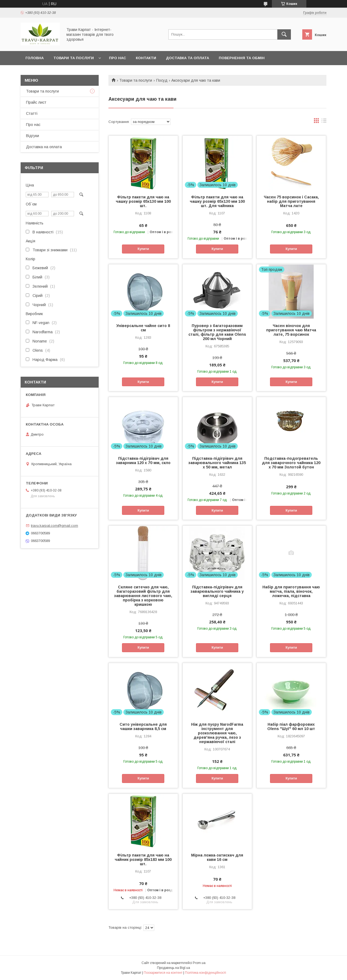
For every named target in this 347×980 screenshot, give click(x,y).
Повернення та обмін (242, 58)
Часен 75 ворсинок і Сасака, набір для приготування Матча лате (291, 201)
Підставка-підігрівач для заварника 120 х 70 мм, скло (143, 461)
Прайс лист (36, 102)
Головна (35, 58)
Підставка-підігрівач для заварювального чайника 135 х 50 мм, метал (217, 463)
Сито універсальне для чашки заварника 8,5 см (143, 727)
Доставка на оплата (44, 147)
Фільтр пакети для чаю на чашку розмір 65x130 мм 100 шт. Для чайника (217, 201)
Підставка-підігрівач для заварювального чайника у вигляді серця (217, 591)
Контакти (146, 58)
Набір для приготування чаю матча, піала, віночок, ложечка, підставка (291, 591)
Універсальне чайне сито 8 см (143, 328)
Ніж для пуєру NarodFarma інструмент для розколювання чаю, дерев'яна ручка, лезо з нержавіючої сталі (217, 733)
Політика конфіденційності (205, 973)
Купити (143, 249)
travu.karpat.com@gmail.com (54, 526)
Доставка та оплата (187, 58)
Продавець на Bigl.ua (173, 968)
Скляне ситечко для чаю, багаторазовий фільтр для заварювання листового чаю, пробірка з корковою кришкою (143, 596)
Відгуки (33, 136)
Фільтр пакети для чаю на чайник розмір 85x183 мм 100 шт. (143, 860)
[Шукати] (284, 34)
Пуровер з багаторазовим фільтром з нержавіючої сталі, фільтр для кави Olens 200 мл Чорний (217, 332)
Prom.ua (199, 963)
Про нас (118, 58)
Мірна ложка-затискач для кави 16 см (217, 857)
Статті (32, 113)
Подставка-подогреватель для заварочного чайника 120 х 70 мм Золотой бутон (291, 463)
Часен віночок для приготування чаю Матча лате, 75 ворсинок (291, 330)
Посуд (162, 80)
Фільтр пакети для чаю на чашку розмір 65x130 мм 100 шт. (143, 201)
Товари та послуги (74, 58)
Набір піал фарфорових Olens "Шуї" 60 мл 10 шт (291, 727)
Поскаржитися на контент (163, 973)
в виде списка (324, 122)
